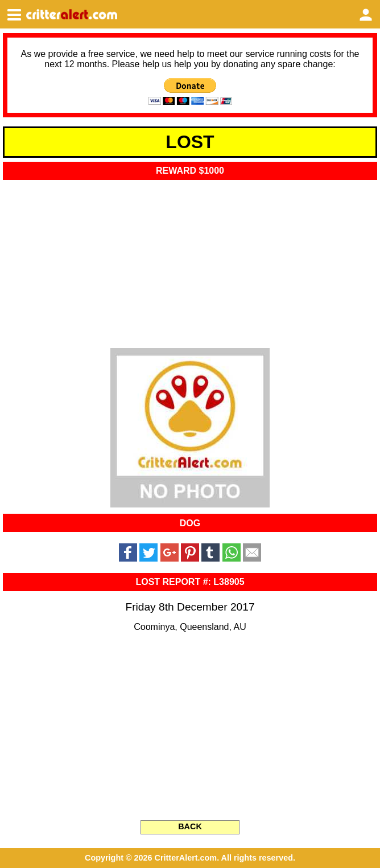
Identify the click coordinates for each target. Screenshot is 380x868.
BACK (190, 826)
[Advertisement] (190, 260)
